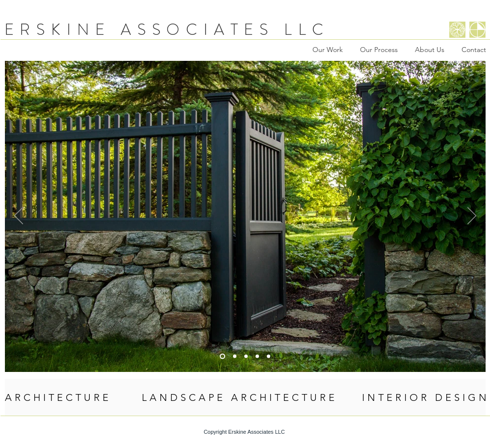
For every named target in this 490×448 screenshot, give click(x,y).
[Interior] (246, 356)
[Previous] (19, 216)
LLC (307, 29)
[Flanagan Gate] (222, 356)
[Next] (472, 216)
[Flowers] (269, 356)
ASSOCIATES (197, 29)
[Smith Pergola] (257, 356)
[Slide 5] (235, 356)
